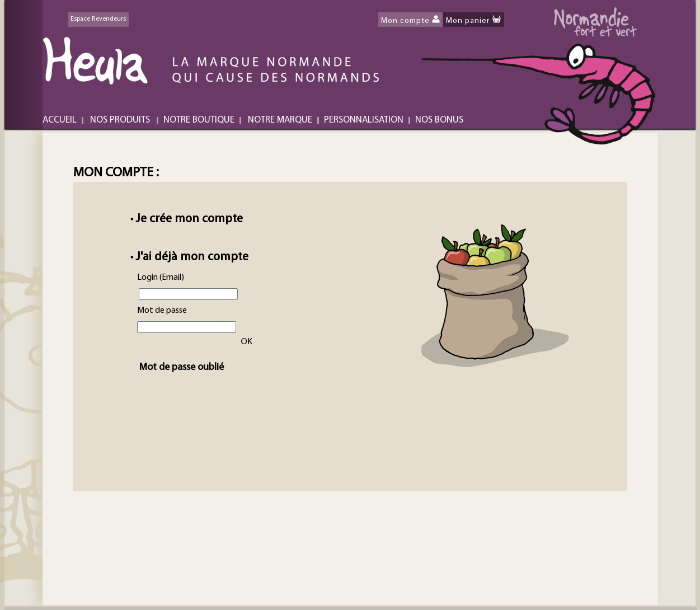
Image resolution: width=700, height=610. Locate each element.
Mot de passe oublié (177, 367)
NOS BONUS (439, 120)
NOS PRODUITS (120, 120)
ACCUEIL (60, 120)
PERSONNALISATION (364, 120)
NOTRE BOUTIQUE (199, 120)
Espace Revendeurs (98, 19)
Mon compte (405, 21)
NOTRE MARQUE (280, 120)
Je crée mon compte (189, 219)
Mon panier (468, 21)
